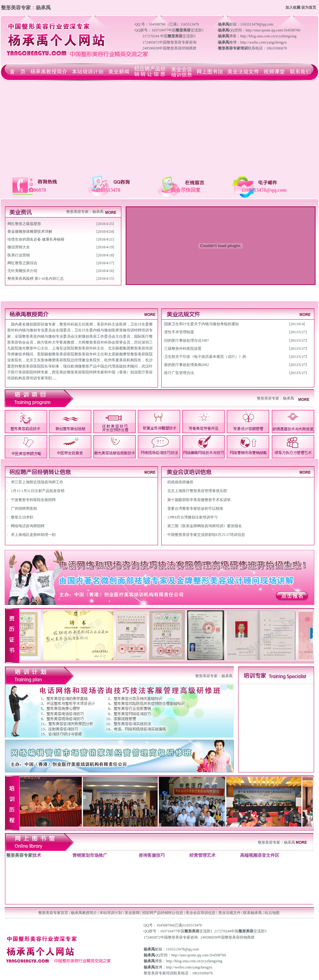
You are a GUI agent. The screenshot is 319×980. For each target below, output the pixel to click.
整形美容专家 (77, 212)
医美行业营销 (19, 255)
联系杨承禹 (253, 913)
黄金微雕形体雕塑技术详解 (30, 232)
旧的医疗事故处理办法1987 (187, 340)
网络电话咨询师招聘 (28, 526)
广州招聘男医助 (24, 509)
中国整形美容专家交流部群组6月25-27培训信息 (206, 535)
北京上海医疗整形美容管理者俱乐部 (197, 491)
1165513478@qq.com (183, 949)
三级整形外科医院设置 (183, 349)
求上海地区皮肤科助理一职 (33, 535)
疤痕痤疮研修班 (180, 482)
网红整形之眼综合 (22, 263)
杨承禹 (98, 212)
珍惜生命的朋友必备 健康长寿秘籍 (36, 239)
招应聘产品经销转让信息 (163, 913)
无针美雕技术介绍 (22, 271)
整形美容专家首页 (53, 913)
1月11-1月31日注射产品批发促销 (38, 491)
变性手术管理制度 (179, 332)
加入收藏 (293, 7)
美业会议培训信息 (201, 913)
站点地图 (272, 913)
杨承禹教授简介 (84, 913)
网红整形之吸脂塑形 (24, 224)
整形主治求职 (22, 517)
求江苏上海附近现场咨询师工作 (37, 482)
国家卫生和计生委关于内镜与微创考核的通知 (201, 324)
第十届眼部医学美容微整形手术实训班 (199, 500)
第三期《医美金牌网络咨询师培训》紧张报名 (205, 526)
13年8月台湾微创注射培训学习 (192, 517)
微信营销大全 (19, 247)
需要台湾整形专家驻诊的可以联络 (195, 509)
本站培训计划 (111, 913)
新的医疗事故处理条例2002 (187, 365)
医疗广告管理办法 (179, 373)
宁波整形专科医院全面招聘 (33, 500)
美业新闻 (132, 913)
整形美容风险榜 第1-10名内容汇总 (36, 279)
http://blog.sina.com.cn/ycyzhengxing (194, 961)
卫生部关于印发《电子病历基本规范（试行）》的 (205, 357)
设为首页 (309, 7)
